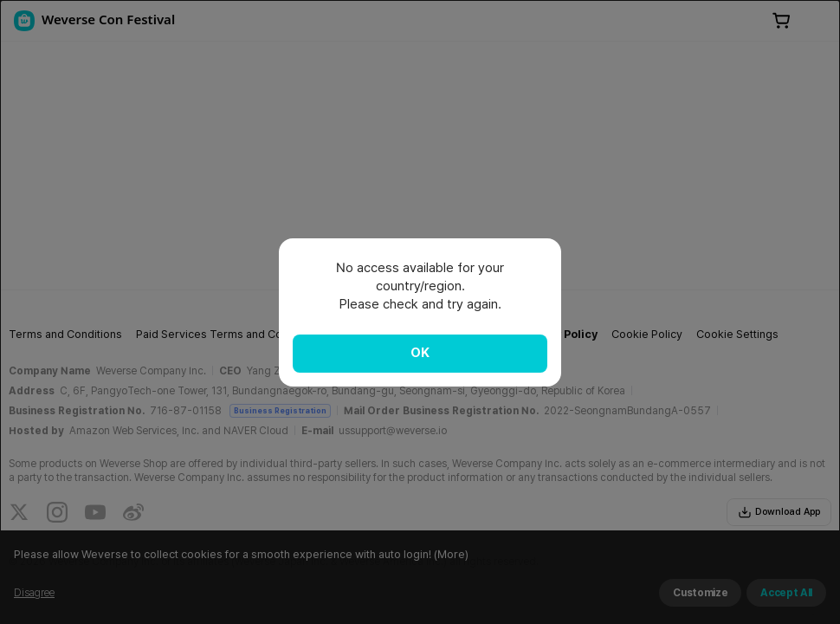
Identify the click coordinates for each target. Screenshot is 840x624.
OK (420, 353)
